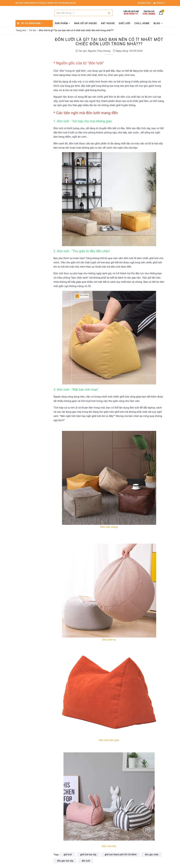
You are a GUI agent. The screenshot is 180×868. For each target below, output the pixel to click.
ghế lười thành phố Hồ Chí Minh (121, 855)
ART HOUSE (108, 23)
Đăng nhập (144, 3)
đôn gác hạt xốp (65, 861)
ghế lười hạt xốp (88, 855)
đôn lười (86, 861)
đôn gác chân (152, 855)
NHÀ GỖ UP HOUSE (86, 23)
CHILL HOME (142, 23)
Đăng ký (159, 3)
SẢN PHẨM (63, 23)
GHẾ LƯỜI (125, 23)
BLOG (158, 23)
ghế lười (68, 855)
